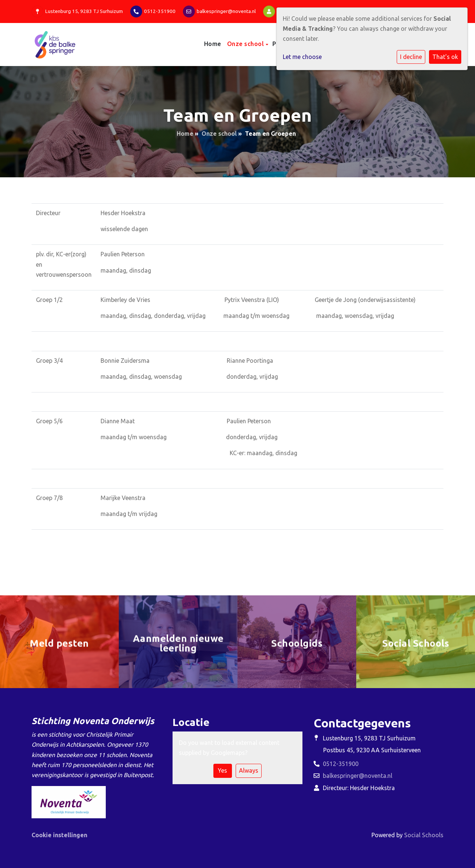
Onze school (246, 44)
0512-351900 (160, 11)
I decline (411, 57)
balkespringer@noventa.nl (226, 11)
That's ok (445, 57)
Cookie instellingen (59, 835)
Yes (222, 770)
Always (249, 770)
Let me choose (302, 57)
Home (213, 44)
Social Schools (424, 835)
